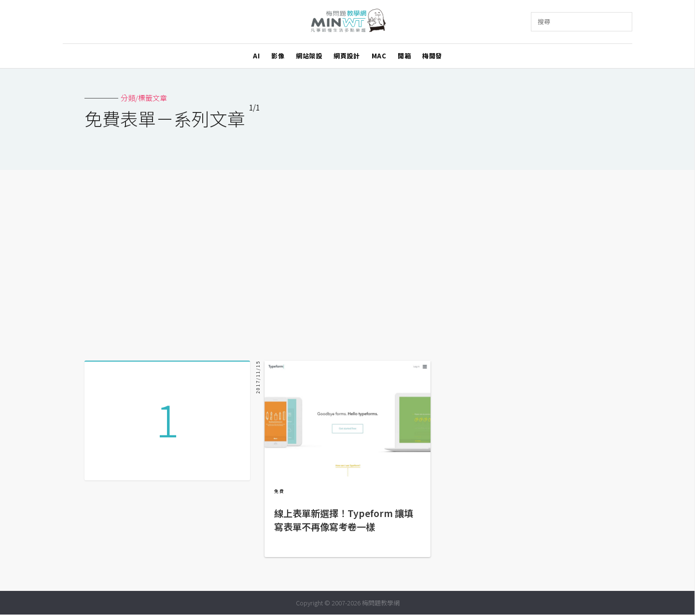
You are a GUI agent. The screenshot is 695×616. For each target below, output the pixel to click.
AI (256, 56)
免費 (279, 491)
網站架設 (309, 56)
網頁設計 (347, 56)
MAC (379, 56)
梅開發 (432, 56)
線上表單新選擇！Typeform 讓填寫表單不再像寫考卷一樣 (344, 520)
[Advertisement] (347, 262)
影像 (278, 56)
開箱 (404, 56)
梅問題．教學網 (348, 22)
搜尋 (544, 21)
